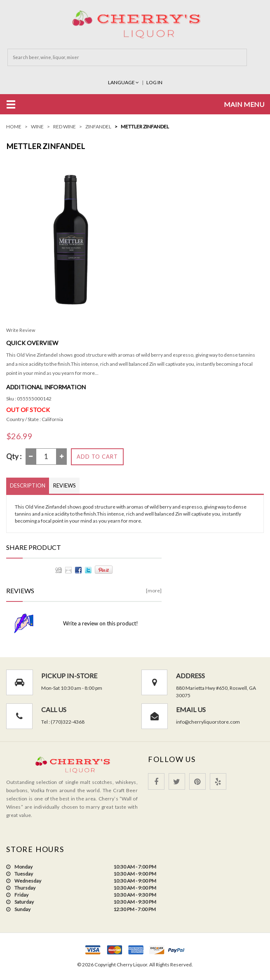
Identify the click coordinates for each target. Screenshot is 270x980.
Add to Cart (97, 456)
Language (124, 82)
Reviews (65, 485)
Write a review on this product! (101, 623)
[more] (154, 590)
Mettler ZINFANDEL (145, 126)
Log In (154, 82)
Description (28, 485)
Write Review (21, 330)
